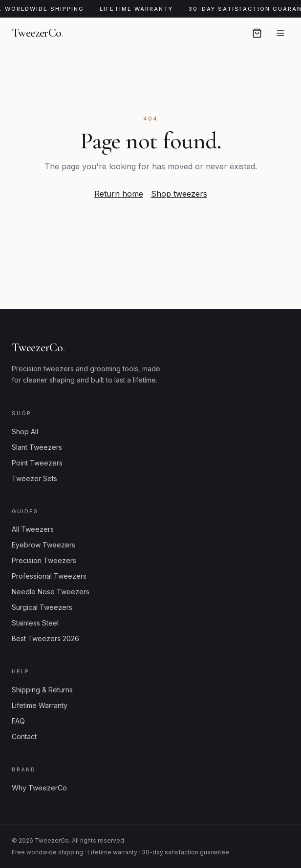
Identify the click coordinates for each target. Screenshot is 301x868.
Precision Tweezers (44, 560)
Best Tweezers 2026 (45, 638)
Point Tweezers (37, 463)
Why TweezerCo (39, 788)
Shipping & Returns (42, 690)
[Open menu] (280, 33)
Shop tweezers (179, 194)
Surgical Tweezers (42, 607)
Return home (119, 194)
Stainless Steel (35, 623)
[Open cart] (257, 33)
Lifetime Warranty (40, 705)
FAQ (18, 721)
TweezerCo (37, 33)
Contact (24, 737)
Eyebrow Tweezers (43, 545)
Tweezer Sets (34, 478)
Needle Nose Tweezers (51, 592)
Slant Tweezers (37, 447)
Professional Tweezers (49, 576)
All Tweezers (33, 529)
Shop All (25, 432)
